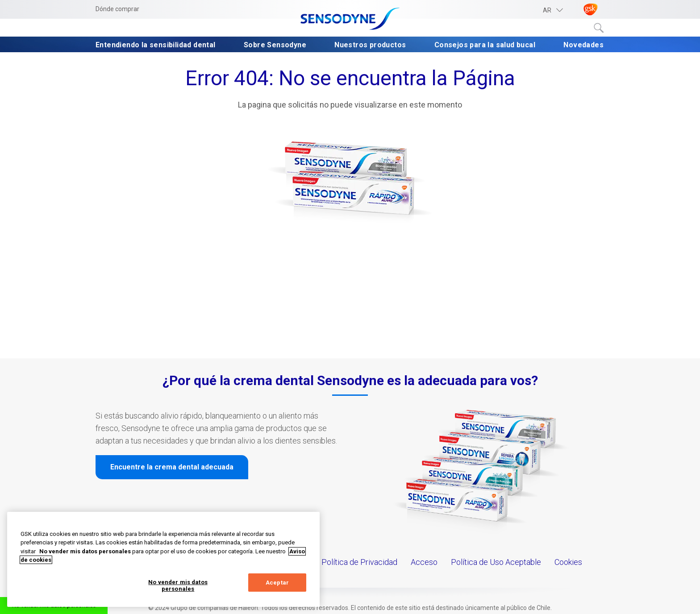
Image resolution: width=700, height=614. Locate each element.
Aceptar (277, 583)
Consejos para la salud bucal (485, 45)
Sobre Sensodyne (275, 45)
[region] (163, 559)
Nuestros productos (370, 45)
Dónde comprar (117, 9)
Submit (599, 28)
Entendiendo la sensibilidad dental (156, 45)
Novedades (583, 45)
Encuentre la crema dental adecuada (172, 467)
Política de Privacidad (359, 562)
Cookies (568, 562)
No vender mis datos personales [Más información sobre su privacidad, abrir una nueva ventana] (85, 551)
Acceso (424, 562)
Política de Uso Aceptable (496, 562)
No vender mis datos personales (178, 586)
